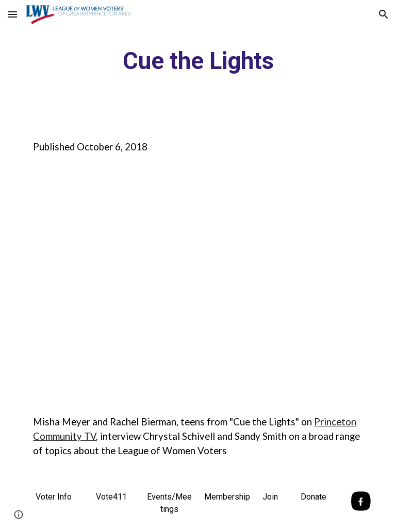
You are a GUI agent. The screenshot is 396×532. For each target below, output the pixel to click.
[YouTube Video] (183, 284)
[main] (198, 62)
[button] (12, 14)
